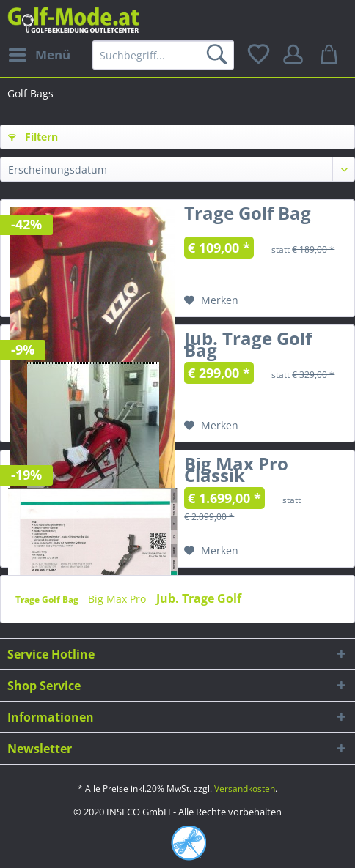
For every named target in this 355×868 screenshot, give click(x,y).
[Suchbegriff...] (164, 55)
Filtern (33, 137)
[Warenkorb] (332, 55)
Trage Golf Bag (248, 216)
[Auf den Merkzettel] (211, 300)
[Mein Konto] (296, 55)
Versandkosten (245, 789)
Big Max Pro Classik (236, 472)
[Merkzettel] (260, 55)
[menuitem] (39, 55)
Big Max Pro (118, 599)
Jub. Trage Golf (199, 598)
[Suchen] (219, 55)
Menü (40, 53)
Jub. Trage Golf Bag (248, 347)
